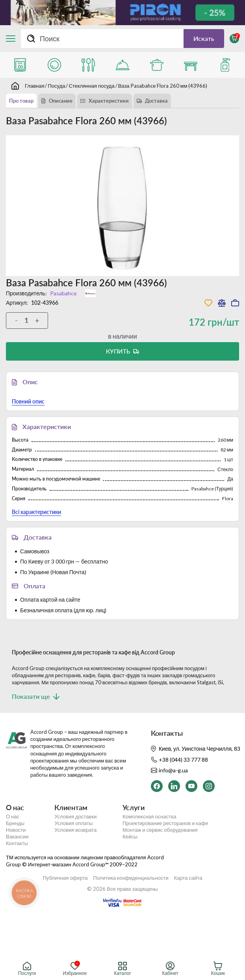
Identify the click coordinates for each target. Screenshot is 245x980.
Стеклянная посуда (91, 86)
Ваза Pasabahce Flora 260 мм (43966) (163, 86)
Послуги (27, 969)
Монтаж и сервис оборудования (160, 830)
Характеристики (109, 101)
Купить (118, 351)
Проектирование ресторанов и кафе (165, 823)
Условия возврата (75, 830)
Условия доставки (75, 817)
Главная (34, 86)
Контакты (17, 843)
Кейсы (130, 837)
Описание (61, 101)
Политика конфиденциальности (131, 878)
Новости (16, 830)
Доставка (156, 101)
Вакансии (17, 837)
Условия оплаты (73, 823)
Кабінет (170, 969)
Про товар (21, 101)
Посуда (56, 86)
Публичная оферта (65, 878)
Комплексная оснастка (149, 817)
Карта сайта (188, 878)
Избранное (75, 969)
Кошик (218, 969)
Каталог (122, 969)
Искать (204, 38)
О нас (13, 817)
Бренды (15, 823)
